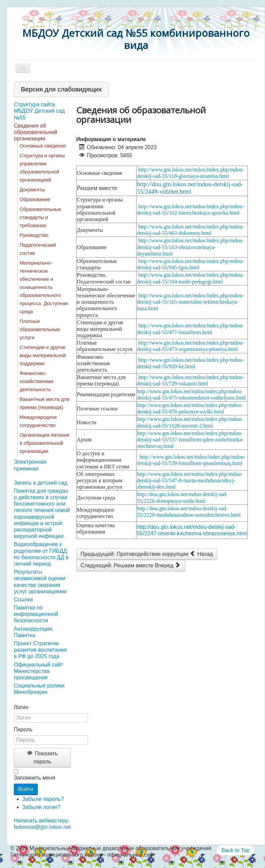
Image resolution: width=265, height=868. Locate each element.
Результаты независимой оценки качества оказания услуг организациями (40, 582)
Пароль (23, 729)
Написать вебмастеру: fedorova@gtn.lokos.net (42, 824)
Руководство (34, 235)
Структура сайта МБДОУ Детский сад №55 (39, 111)
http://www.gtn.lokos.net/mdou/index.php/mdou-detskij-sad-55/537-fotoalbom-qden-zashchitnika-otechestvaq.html (190, 440)
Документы (32, 190)
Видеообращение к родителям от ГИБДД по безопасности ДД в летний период (41, 554)
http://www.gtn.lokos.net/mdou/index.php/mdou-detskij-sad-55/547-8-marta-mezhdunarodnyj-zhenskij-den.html (190, 480)
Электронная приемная (30, 465)
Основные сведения (43, 146)
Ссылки (23, 600)
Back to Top (235, 850)
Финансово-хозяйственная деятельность (36, 381)
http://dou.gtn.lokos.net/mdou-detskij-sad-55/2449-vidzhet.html (190, 188)
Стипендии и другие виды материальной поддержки (43, 355)
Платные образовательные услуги (40, 329)
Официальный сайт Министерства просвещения (38, 671)
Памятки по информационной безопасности (36, 614)
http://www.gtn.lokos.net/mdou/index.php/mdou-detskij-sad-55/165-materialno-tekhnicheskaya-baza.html (190, 302)
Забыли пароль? (43, 799)
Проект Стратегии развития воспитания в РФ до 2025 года (40, 650)
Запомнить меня (34, 778)
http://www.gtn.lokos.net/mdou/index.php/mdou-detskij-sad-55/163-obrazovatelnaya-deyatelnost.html (190, 247)
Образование (35, 199)
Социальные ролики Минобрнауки (39, 689)
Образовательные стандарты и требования (40, 217)
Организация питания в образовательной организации (45, 443)
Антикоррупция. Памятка (34, 632)
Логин (21, 707)
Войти (26, 789)
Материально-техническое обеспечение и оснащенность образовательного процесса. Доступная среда (44, 287)
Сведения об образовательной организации (35, 132)
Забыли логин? (41, 807)
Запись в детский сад (40, 483)
